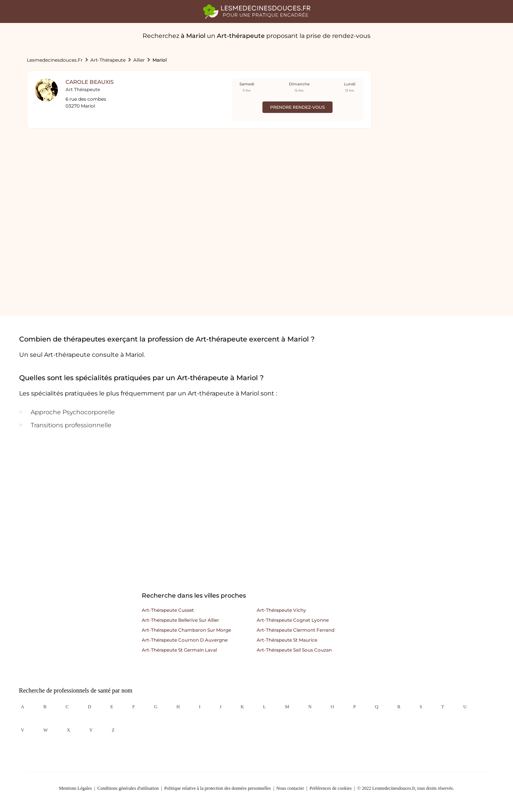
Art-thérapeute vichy (281, 610)
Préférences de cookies (331, 788)
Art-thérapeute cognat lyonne (293, 620)
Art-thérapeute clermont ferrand (296, 630)
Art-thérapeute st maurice (287, 640)
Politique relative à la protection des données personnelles (218, 788)
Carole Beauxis (90, 82)
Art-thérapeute (108, 60)
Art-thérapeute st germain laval (179, 650)
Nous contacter (290, 788)
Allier (139, 60)
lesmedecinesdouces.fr (55, 60)
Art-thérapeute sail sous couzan (294, 650)
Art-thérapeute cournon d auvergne (185, 640)
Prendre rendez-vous (297, 107)
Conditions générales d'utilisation (128, 788)
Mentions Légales (75, 788)
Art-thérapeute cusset (168, 610)
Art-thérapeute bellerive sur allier (180, 620)
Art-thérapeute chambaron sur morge (186, 630)
